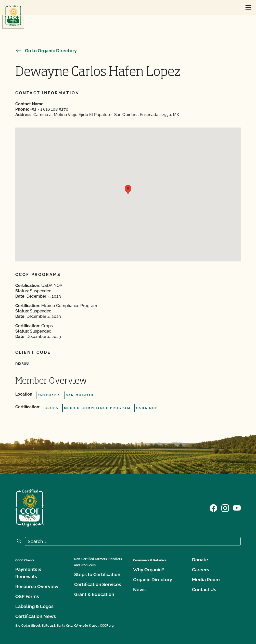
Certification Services (98, 584)
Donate (200, 560)
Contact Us (204, 590)
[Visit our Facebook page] (213, 508)
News (139, 590)
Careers (201, 570)
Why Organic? (149, 570)
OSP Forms (27, 596)
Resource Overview (37, 586)
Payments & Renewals (28, 573)
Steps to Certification (97, 574)
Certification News (36, 616)
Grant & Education (94, 594)
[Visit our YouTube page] (237, 508)
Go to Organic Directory (46, 51)
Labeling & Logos (34, 606)
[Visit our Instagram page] (225, 508)
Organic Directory (153, 580)
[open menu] (248, 8)
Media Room (206, 580)
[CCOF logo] (13, 16)
